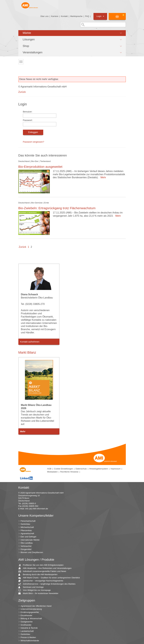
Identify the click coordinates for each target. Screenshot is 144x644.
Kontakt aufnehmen (30, 342)
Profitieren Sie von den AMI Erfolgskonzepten (42, 565)
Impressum (115, 469)
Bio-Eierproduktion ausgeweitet (40, 167)
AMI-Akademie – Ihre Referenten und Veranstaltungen (46, 568)
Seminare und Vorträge (32, 587)
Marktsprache (76, 16)
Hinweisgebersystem (99, 469)
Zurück (22, 92)
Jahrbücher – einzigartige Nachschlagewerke (42, 581)
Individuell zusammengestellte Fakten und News (43, 571)
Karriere (55, 16)
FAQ (87, 16)
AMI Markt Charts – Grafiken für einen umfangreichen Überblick (50, 578)
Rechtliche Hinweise (69, 472)
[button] (72, 33)
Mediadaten (53, 472)
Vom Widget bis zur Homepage (36, 590)
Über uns (44, 16)
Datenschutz (81, 469)
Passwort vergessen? (34, 142)
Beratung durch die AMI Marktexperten (39, 575)
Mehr (102, 177)
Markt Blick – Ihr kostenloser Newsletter (40, 593)
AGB (49, 469)
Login (100, 16)
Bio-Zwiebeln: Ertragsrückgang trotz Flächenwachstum (57, 208)
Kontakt (64, 16)
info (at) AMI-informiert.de (37, 509)
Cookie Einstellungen (64, 469)
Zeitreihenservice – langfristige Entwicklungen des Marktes (48, 584)
